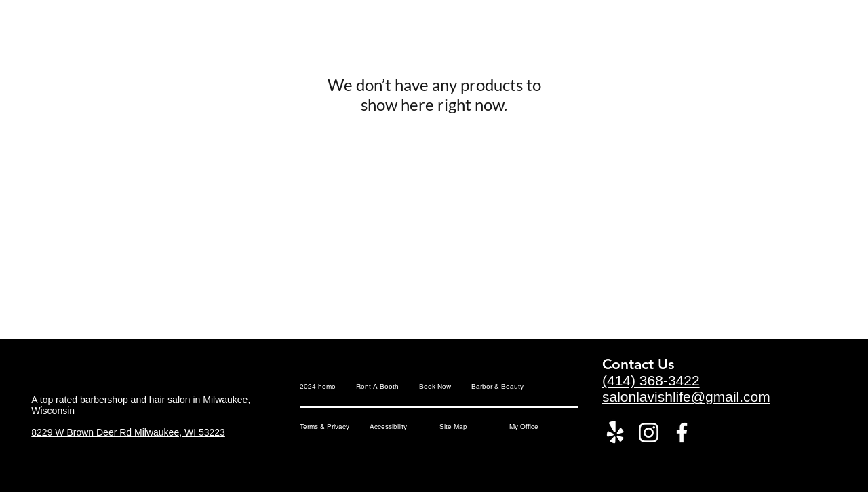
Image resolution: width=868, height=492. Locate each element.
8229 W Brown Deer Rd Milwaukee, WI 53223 (128, 432)
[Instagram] (649, 433)
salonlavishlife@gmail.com (686, 397)
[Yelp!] (615, 433)
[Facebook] (682, 433)
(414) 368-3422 (651, 380)
